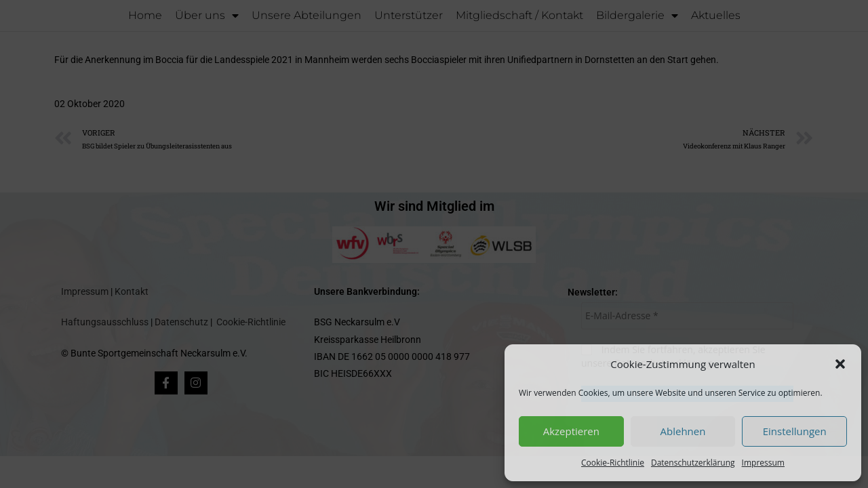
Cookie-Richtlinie (613, 463)
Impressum (763, 463)
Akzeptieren (571, 431)
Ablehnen (683, 431)
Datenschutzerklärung (693, 463)
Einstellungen (795, 431)
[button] (840, 364)
